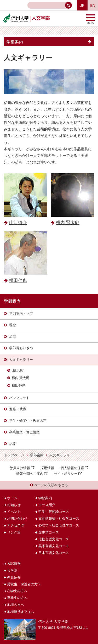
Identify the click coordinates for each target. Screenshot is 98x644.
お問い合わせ (17, 519)
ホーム (12, 498)
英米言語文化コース (54, 546)
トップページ (14, 455)
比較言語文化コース (54, 539)
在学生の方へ (17, 591)
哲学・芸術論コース (54, 512)
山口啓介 (19, 370)
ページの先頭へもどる (49, 485)
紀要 (13, 444)
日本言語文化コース (54, 553)
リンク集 (14, 532)
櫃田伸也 (19, 386)
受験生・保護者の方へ (24, 584)
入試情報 (14, 564)
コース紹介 (47, 505)
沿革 (13, 337)
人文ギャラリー (21, 360)
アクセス (14, 525)
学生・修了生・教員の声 (28, 421)
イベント (14, 512)
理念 (13, 325)
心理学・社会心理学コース (59, 525)
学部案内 (15, 42)
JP (82, 5)
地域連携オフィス (21, 612)
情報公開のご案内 (30, 474)
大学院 (12, 571)
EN (93, 5)
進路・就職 (18, 409)
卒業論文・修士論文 (24, 432)
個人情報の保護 (72, 468)
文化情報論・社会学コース (59, 519)
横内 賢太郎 (21, 378)
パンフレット (19, 398)
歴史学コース (49, 532)
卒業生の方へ (17, 598)
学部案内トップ (21, 314)
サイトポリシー (66, 474)
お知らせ (14, 505)
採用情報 (47, 468)
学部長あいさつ (21, 348)
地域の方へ (16, 605)
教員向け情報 (20, 468)
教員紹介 (14, 578)
